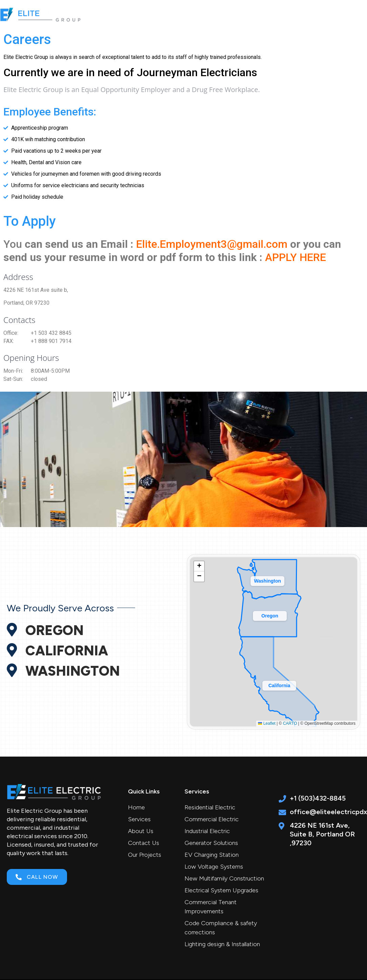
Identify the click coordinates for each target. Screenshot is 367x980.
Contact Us (336, 15)
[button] (279, 684)
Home (145, 15)
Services (182, 15)
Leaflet (267, 723)
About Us (224, 15)
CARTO (290, 723)
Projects (262, 15)
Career (297, 15)
